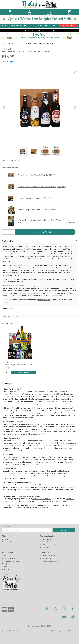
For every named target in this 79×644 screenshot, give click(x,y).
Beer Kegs (66, 501)
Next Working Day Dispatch (39, 30)
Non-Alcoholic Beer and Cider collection (56, 256)
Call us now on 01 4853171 (40, 626)
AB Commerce (72, 631)
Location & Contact (9, 542)
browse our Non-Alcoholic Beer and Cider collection (46, 485)
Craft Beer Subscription (59, 476)
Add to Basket (45, 232)
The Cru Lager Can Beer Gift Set (31, 175)
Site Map (6, 569)
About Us (6, 539)
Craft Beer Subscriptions (34, 259)
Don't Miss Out (68, 25)
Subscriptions (45, 539)
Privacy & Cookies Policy (49, 561)
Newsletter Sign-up (47, 542)
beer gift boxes (44, 300)
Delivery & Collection (48, 545)
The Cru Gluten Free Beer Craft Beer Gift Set (36, 187)
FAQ (4, 564)
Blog (4, 556)
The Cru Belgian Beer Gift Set (30, 198)
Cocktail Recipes (8, 558)
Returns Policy (46, 547)
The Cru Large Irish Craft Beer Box (32, 210)
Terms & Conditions (48, 556)
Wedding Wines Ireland (11, 561)
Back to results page (11, 317)
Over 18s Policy (46, 558)
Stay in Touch (7, 526)
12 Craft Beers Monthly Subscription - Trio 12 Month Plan (42, 221)
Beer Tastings (7, 567)
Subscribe (64, 530)
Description (9, 384)
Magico (56, 631)
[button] (75, 72)
